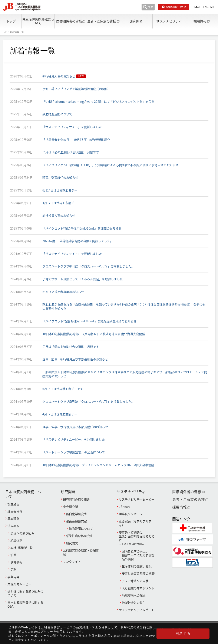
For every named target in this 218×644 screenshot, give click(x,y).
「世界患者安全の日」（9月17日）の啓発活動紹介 (76, 140)
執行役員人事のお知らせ (59, 76)
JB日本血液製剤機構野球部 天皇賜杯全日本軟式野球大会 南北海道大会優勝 (94, 334)
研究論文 (72, 543)
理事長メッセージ (131, 514)
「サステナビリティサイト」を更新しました (72, 127)
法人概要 (13, 526)
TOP (5, 32)
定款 (13, 569)
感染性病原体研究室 (79, 536)
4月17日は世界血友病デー (60, 203)
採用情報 (200, 21)
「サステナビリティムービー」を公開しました (74, 439)
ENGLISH (209, 7)
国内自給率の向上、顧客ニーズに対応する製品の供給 (138, 555)
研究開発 (136, 21)
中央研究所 (70, 507)
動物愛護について (81, 528)
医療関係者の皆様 (69, 21)
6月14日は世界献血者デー (60, 190)
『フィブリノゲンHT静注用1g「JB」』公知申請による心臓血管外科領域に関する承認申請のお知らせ (110, 165)
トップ (11, 21)
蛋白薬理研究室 (76, 521)
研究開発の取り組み (76, 499)
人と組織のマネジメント (138, 588)
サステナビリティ (169, 21)
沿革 (13, 555)
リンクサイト (72, 561)
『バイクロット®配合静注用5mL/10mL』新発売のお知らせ (82, 228)
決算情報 (16, 562)
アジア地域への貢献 (135, 581)
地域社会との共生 (134, 603)
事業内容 (13, 577)
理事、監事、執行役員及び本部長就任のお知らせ (75, 359)
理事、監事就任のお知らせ (60, 177)
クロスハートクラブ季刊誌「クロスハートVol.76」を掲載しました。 (88, 401)
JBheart (124, 507)
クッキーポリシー (34, 636)
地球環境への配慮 (134, 595)
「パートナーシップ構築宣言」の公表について (74, 452)
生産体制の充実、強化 (137, 566)
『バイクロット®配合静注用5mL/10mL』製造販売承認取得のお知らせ (89, 321)
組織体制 (16, 540)
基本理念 (13, 518)
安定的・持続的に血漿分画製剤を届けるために (137, 538)
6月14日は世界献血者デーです (63, 389)
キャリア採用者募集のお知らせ (63, 292)
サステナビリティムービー (137, 499)
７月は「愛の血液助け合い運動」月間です (71, 152)
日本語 (196, 7)
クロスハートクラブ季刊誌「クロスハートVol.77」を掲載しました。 (88, 266)
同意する (188, 633)
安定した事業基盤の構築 (138, 573)
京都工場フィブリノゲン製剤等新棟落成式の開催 (75, 89)
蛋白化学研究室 (76, 514)
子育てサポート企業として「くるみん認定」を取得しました (83, 279)
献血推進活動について (57, 114)
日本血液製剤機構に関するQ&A (25, 604)
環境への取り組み (22, 533)
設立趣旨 (13, 504)
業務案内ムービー (19, 584)
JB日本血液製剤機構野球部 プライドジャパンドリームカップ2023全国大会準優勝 (98, 465)
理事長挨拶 (15, 511)
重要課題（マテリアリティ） (135, 523)
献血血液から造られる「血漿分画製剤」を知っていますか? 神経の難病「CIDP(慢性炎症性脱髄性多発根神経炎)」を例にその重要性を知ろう (124, 306)
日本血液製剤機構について (38, 21)
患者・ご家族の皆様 (102, 21)
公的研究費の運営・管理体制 (81, 552)
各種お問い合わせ (176, 7)
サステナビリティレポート (137, 610)
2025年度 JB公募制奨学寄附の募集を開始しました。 (78, 241)
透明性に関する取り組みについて (25, 593)
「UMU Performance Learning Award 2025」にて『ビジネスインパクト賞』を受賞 (98, 101)
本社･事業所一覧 (22, 548)
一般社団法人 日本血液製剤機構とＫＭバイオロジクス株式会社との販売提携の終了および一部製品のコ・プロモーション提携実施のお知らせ (125, 374)
